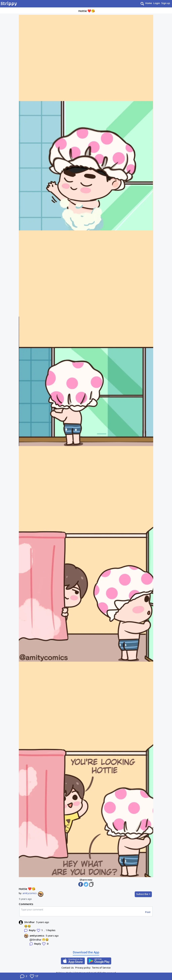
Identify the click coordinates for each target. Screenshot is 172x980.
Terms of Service (101, 968)
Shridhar (29, 922)
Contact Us (68, 968)
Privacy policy (83, 968)
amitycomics (30, 893)
